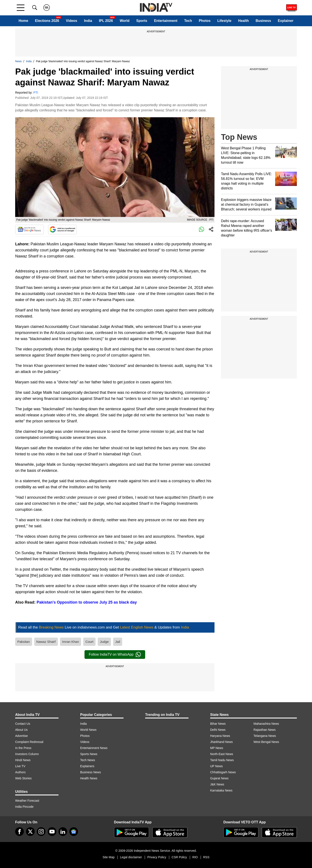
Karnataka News (221, 790)
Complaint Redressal (29, 742)
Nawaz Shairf (46, 642)
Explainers (87, 766)
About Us (21, 730)
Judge (104, 642)
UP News (216, 766)
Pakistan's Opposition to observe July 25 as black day (87, 602)
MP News (217, 748)
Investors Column (27, 754)
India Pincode (24, 807)
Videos (71, 21)
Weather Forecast (27, 801)
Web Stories (23, 778)
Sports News (89, 754)
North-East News (222, 754)
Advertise (21, 736)
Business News (91, 772)
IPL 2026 (106, 21)
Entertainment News (94, 748)
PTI (36, 93)
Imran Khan (71, 642)
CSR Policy (179, 857)
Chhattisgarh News (223, 772)
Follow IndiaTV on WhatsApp (115, 655)
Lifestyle (224, 21)
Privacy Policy (157, 857)
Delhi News (218, 730)
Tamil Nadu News (222, 760)
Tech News (88, 760)
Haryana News (220, 736)
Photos (205, 21)
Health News (89, 778)
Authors (20, 772)
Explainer (286, 21)
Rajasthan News (265, 730)
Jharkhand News (221, 742)
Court (89, 642)
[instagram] (41, 832)
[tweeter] (30, 832)
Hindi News (23, 760)
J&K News (217, 784)
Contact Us (23, 724)
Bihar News (218, 724)
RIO (195, 857)
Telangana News (265, 736)
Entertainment (166, 21)
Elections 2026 (47, 21)
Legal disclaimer (131, 857)
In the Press (23, 748)
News (18, 61)
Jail (118, 642)
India (88, 21)
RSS (206, 857)
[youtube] (52, 832)
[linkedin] (63, 832)
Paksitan (24, 642)
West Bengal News (266, 742)
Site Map (108, 857)
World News (88, 730)
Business (263, 21)
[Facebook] (19, 832)
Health (243, 21)
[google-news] (74, 832)
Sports (142, 21)
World (124, 21)
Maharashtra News (266, 724)
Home (23, 21)
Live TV (20, 766)
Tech (188, 21)
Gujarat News (219, 778)
